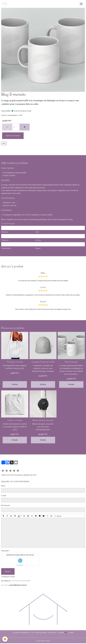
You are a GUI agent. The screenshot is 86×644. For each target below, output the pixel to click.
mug (4, 143)
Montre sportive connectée (43, 420)
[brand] (5, 4)
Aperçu (58, 516)
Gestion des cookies (43, 641)
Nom (3, 486)
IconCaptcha (20, 565)
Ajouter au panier (13, 136)
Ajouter (8, 571)
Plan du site (52, 633)
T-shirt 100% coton (15, 420)
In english (61, 633)
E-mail (4, 496)
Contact (71, 633)
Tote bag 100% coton (15, 362)
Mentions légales (41, 633)
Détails (15, 384)
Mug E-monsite (71, 362)
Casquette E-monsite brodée (43, 362)
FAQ (32, 633)
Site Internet (5, 505)
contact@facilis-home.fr (18, 585)
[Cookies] (5, 639)
